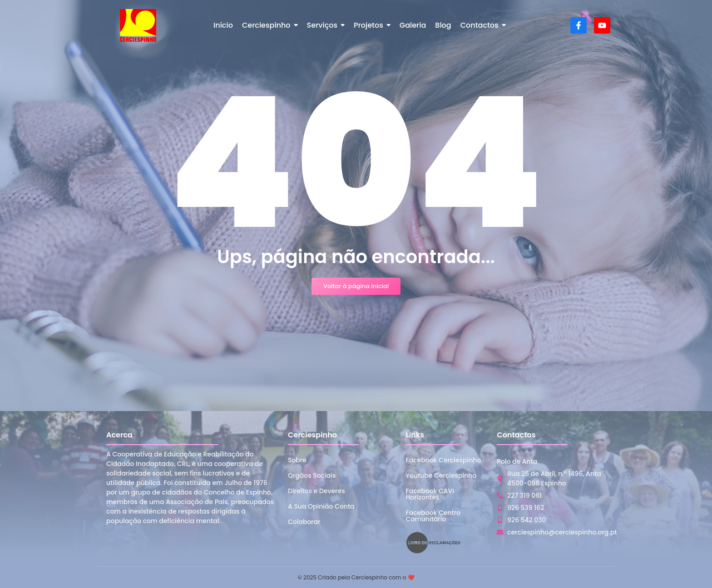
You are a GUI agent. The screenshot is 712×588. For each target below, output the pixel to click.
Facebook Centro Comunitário (433, 516)
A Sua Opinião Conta (321, 506)
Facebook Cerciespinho (444, 460)
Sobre (297, 460)
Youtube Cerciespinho (441, 475)
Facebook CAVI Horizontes (430, 494)
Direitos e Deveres (316, 491)
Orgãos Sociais (312, 475)
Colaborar (304, 522)
